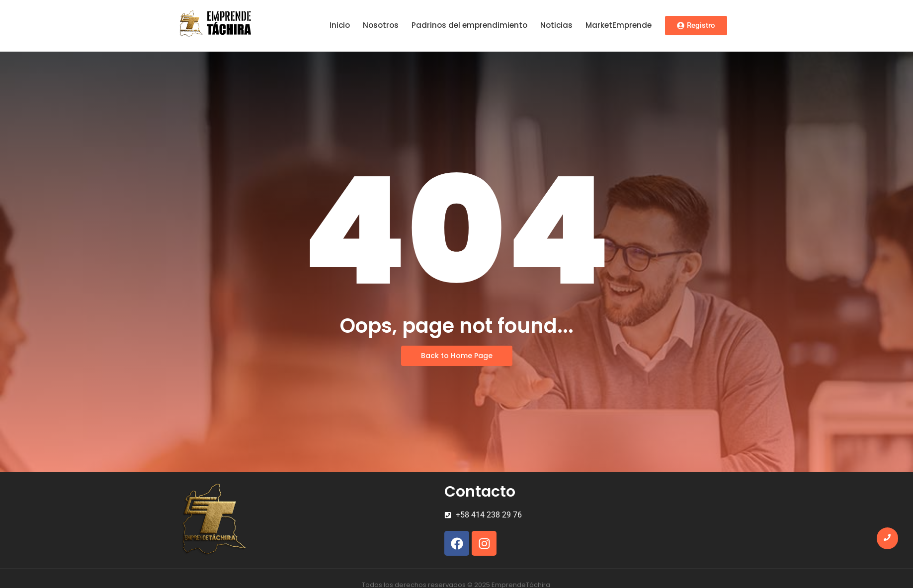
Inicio (340, 25)
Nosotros (381, 25)
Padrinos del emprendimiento (469, 25)
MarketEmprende (619, 25)
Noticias (556, 25)
